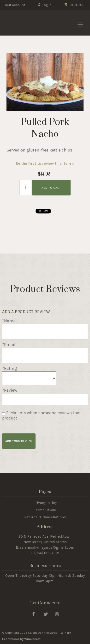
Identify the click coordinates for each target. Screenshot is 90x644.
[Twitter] (46, 614)
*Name (9, 321)
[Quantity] (25, 187)
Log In (45, 5)
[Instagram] (57, 614)
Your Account (15, 5)
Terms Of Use (45, 510)
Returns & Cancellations (45, 517)
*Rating (10, 368)
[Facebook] (33, 614)
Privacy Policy (45, 503)
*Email (9, 345)
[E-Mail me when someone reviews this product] (4, 414)
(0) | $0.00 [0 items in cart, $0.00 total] (74, 5)
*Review (10, 390)
